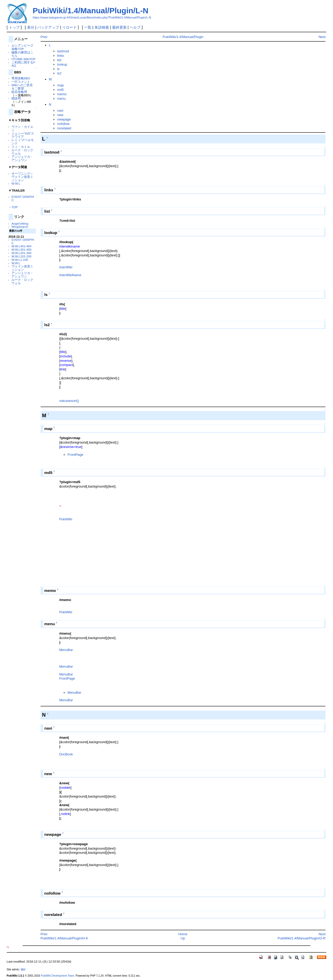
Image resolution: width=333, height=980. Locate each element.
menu (61, 99)
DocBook (66, 754)
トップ (14, 27)
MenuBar (66, 650)
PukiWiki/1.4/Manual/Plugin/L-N (91, 11)
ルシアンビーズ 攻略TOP (22, 47)
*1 (60, 506)
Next (322, 37)
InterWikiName (70, 275)
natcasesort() (69, 401)
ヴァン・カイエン (22, 128)
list (59, 60)
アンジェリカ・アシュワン (22, 158)
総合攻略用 (19, 92)
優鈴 (23, 969)
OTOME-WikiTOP (23, 59)
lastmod (63, 51)
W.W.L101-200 (21, 256)
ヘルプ (135, 27)
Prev (44, 37)
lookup (62, 64)
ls (58, 69)
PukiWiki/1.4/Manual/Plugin (183, 37)
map (60, 85)
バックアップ (48, 27)
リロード (69, 27)
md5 (60, 90)
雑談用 (16, 98)
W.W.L (16, 183)
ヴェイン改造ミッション (22, 268)
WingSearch (20, 227)
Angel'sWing (20, 223)
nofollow (63, 124)
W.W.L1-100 (20, 260)
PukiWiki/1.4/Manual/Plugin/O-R (302, 938)
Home (183, 934)
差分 (31, 27)
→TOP (13, 207)
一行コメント (21, 82)
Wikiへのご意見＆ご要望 (22, 87)
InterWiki (66, 267)
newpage (64, 119)
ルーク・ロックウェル (22, 152)
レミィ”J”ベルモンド (23, 142)
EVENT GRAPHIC (23, 198)
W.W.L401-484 (21, 246)
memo (62, 94)
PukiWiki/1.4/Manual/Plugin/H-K (64, 938)
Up (183, 938)
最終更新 (119, 27)
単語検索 (102, 27)
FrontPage (75, 455)
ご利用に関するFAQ (23, 64)
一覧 (88, 27)
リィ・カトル (21, 147)
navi (60, 110)
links (61, 56)
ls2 (59, 73)
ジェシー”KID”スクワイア (23, 135)
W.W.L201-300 (21, 253)
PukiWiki (66, 519)
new (60, 115)
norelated (64, 128)
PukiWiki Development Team (57, 976)
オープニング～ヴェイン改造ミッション (22, 177)
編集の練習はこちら (22, 54)
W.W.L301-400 (21, 249)
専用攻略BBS (21, 78)
